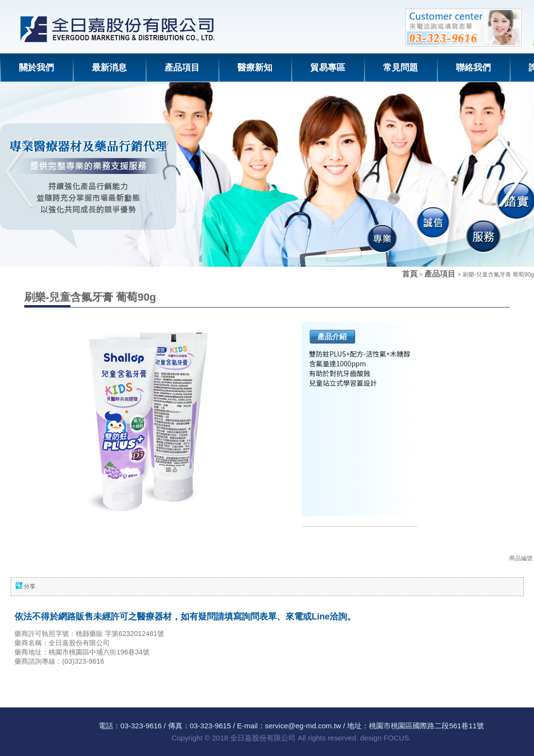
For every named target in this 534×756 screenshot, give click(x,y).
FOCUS (396, 738)
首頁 (410, 274)
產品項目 (441, 274)
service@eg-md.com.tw (303, 726)
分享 (30, 586)
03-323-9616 (141, 726)
